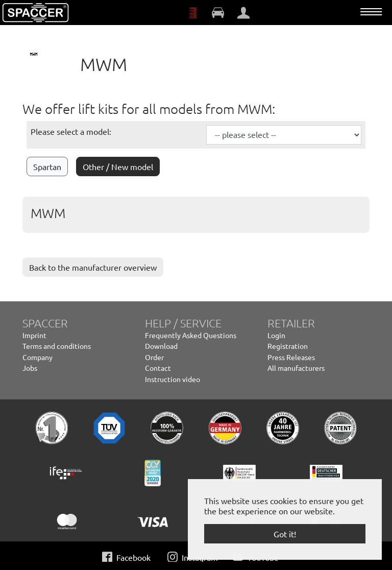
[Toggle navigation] (371, 12)
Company (38, 357)
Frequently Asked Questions (191, 335)
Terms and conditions (57, 346)
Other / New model (118, 167)
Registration (288, 346)
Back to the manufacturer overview (93, 267)
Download (161, 346)
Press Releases (291, 357)
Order (154, 357)
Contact (158, 368)
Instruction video (173, 379)
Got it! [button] (285, 534)
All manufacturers (296, 368)
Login (276, 335)
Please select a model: (71, 131)
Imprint (34, 335)
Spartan (47, 167)
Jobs (30, 368)
